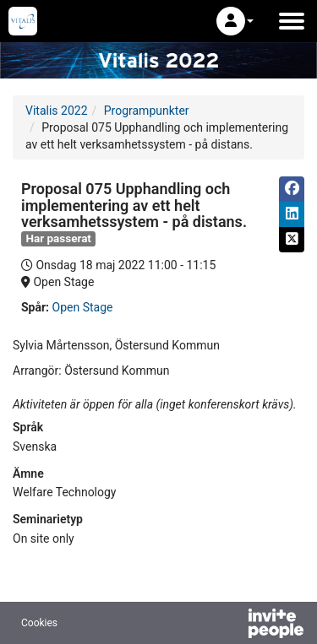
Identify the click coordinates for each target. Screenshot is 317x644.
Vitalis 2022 (57, 111)
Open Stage (83, 307)
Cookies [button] (39, 623)
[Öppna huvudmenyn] (292, 21)
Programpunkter (147, 111)
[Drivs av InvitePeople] (232, 625)
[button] (235, 21)
